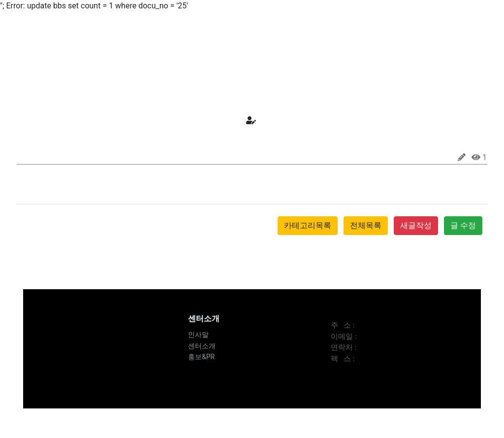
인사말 (198, 335)
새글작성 (416, 225)
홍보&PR (201, 357)
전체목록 (366, 225)
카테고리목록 (308, 225)
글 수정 (463, 225)
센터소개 (202, 346)
